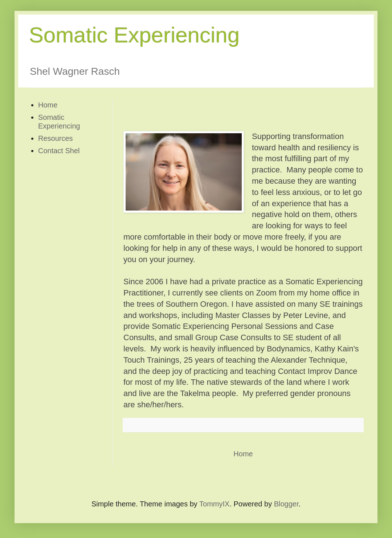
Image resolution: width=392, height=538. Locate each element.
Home (243, 454)
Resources (56, 138)
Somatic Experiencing (134, 35)
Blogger (286, 504)
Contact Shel (59, 151)
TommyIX (214, 504)
